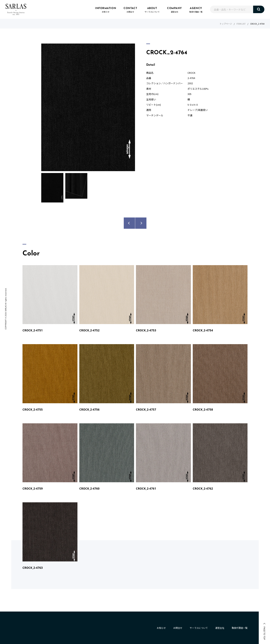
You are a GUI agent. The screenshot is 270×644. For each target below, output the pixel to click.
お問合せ (178, 628)
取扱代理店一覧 (240, 628)
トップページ (226, 24)
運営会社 (220, 628)
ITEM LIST (241, 24)
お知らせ (161, 628)
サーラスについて (199, 628)
